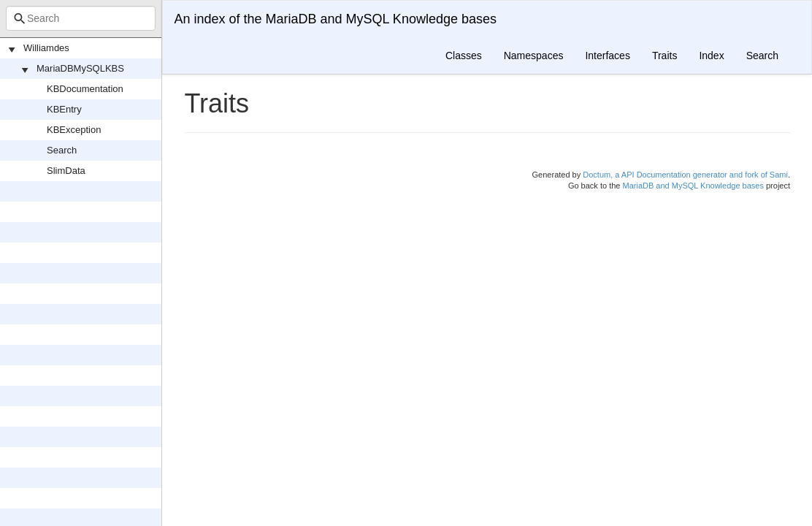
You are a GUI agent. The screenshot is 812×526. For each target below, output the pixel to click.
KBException (74, 130)
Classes (464, 56)
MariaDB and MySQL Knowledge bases (693, 186)
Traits (664, 56)
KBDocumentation (85, 89)
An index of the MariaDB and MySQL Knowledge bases (335, 19)
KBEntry (64, 109)
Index (711, 56)
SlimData (66, 171)
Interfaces (607, 56)
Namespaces (534, 56)
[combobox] (81, 18)
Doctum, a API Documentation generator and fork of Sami (685, 175)
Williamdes (46, 48)
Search (62, 150)
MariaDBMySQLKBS (80, 68)
